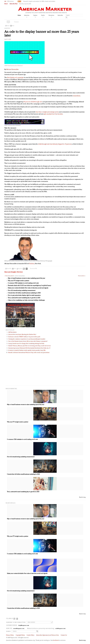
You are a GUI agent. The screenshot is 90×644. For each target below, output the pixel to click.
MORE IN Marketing (11, 389)
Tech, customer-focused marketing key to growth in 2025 (24, 298)
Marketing (7, 28)
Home (19, 15)
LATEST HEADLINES (20, 276)
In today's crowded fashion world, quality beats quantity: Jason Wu (27, 350)
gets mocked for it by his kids (53, 114)
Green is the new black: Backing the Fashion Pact (22, 335)
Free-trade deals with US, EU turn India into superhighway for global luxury (29, 286)
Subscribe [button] (60, 15)
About (6, 4)
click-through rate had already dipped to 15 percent (55, 144)
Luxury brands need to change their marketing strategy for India (26, 344)
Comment (16, 22)
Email (8, 26)
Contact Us (64, 635)
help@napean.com (24, 625)
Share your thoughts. (14, 272)
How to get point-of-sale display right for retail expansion (24, 295)
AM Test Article (12, 332)
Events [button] (43, 16)
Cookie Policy (30, 635)
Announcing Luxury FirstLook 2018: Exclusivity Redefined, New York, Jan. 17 (29, 348)
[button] (11, 1)
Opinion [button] (35, 16)
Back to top (82, 497)
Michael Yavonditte (12, 69)
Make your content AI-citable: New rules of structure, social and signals (28, 288)
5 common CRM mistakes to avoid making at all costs (23, 283)
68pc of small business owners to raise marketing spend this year (26, 278)
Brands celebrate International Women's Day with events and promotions (29, 353)
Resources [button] (51, 16)
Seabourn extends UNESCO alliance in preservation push (24, 337)
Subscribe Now (13, 4)
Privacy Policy (10, 635)
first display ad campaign (15, 78)
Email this (9, 269)
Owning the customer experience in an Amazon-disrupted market (27, 339)
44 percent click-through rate (33, 102)
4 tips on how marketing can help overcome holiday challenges (26, 300)
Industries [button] (27, 16)
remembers (77, 96)
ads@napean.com (60, 629)
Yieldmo (32, 264)
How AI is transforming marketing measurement (22, 291)
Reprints (20, 269)
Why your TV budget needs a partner (18, 281)
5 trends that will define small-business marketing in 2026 (24, 293)
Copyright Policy (20, 635)
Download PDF (34, 269)
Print (13, 26)
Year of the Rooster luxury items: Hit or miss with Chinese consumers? (28, 341)
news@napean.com (19, 629)
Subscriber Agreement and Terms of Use (48, 635)
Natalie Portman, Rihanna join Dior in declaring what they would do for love (30, 346)
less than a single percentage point (47, 112)
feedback (56, 640)
